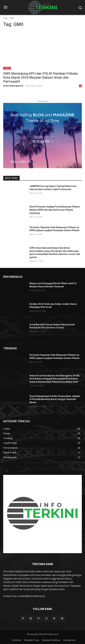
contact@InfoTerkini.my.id (31, 596)
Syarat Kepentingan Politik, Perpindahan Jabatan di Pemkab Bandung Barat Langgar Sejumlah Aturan (55, 399)
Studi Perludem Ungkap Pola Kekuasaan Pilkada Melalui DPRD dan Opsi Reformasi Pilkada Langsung (54, 210)
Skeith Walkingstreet (13, 86)
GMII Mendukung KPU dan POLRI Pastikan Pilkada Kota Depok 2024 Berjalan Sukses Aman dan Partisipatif (40, 77)
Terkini (7, 68)
